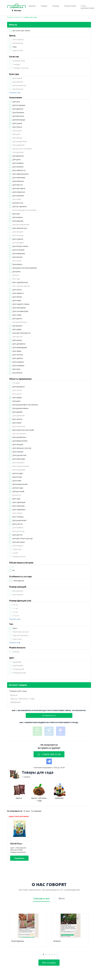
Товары (44, 6)
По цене (27, 811)
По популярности (15, 811)
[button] (43, 954)
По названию (36, 811)
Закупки (32, 6)
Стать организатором (87, 7)
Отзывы (56, 6)
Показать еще (15, 93)
